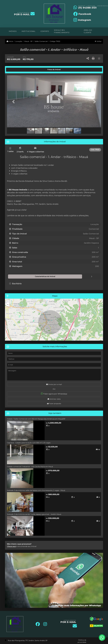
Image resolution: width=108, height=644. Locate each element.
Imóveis (13, 31)
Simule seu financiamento (62, 31)
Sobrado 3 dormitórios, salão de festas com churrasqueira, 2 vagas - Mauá (36, 490)
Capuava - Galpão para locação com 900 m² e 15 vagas (29, 443)
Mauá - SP (28, 41)
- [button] (8, 305)
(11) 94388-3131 (87, 8)
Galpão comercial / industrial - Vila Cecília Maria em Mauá (30, 466)
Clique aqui (11, 546)
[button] (14, 102)
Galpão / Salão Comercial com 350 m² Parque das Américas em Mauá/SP (36, 419)
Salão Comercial (41, 41)
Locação (19, 41)
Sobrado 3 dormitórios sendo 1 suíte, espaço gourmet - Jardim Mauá (34, 514)
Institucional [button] (28, 31)
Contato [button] (45, 31)
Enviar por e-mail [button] (54, 384)
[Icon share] (82, 14)
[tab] (14, 70)
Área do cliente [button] (88, 31)
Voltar (98, 41)
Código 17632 (55, 41)
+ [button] (8, 301)
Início (10, 41)
